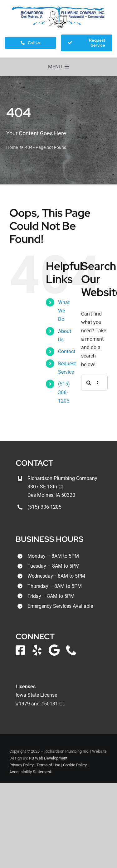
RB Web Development (48, 758)
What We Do (64, 311)
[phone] (71, 650)
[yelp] (37, 650)
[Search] (89, 383)
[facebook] (20, 650)
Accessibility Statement (30, 772)
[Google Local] (54, 650)
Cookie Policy (75, 765)
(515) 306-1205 (64, 392)
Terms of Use (48, 765)
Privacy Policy (22, 765)
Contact (67, 351)
